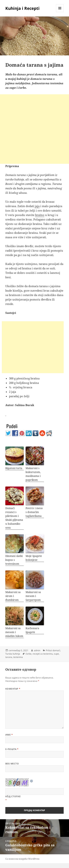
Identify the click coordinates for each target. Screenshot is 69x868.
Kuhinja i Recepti (22, 8)
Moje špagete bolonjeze (34, 558)
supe (56, 654)
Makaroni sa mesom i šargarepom (33, 596)
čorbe (29, 654)
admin (37, 650)
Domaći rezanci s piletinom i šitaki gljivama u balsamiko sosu (14, 518)
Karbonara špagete (32, 630)
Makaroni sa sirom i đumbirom (13, 596)
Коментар (13, 689)
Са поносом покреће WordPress (22, 859)
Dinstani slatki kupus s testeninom (14, 560)
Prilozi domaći (53, 650)
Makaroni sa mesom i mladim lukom (14, 632)
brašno (40, 215)
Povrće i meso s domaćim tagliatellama (34, 512)
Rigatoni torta (14, 468)
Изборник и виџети (60, 12)
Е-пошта (12, 749)
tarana (9, 657)
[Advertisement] (34, 129)
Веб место (12, 764)
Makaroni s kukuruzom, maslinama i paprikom (33, 474)
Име (9, 735)
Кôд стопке (13, 796)
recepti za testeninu (43, 654)
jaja (37, 206)
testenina (18, 657)
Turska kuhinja (13, 654)
